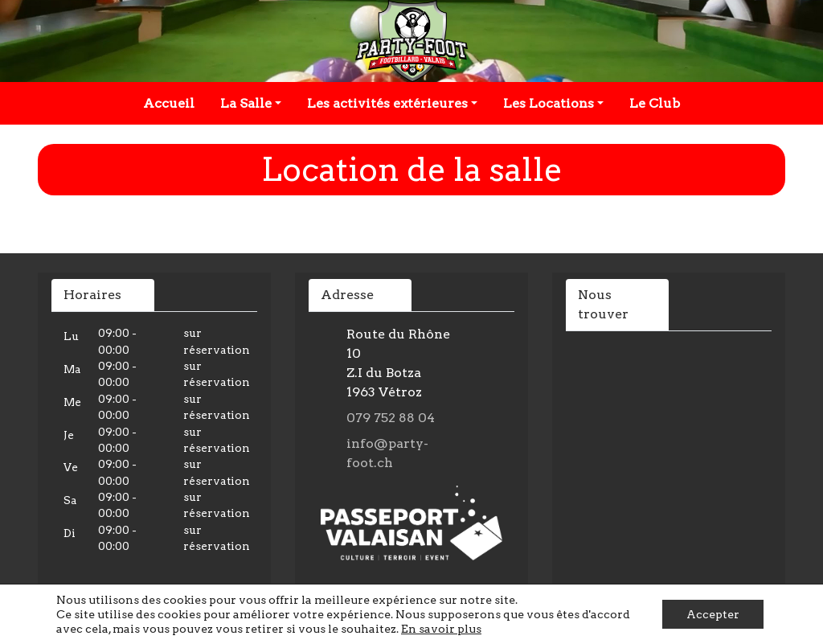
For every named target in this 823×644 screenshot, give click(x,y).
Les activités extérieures (387, 103)
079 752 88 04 (391, 418)
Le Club (655, 103)
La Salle (246, 103)
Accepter (713, 614)
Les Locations (549, 103)
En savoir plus (441, 629)
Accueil (169, 103)
